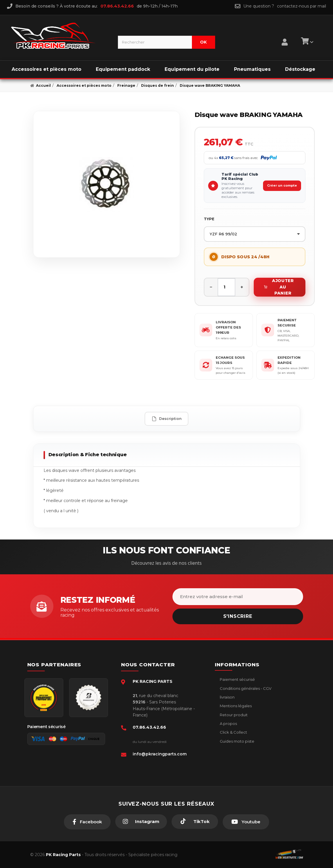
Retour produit (233, 715)
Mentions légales (235, 706)
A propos (228, 723)
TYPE (209, 219)
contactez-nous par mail (301, 6)
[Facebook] (87, 822)
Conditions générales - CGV (245, 688)
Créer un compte (282, 185)
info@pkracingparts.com (160, 754)
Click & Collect (233, 732)
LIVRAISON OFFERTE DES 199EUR (228, 327)
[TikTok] (195, 822)
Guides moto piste (237, 741)
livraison (227, 697)
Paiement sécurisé (237, 679)
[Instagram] (141, 822)
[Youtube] (246, 822)
